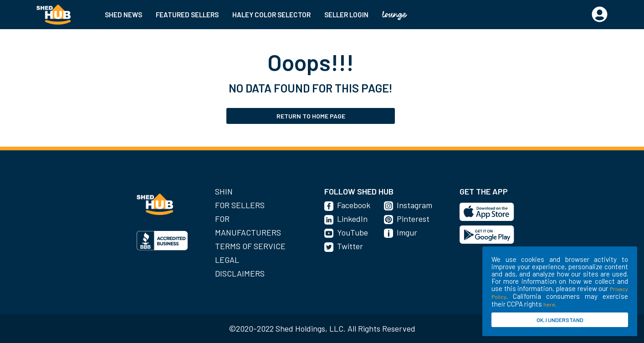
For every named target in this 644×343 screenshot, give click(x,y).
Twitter (350, 246)
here (549, 304)
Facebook (354, 205)
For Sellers (240, 205)
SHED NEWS (123, 15)
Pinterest (413, 219)
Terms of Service (250, 246)
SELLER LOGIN (346, 15)
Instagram (414, 205)
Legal (227, 260)
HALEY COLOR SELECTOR (271, 15)
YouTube (353, 232)
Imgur (407, 232)
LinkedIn (352, 219)
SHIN (224, 191)
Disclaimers (240, 273)
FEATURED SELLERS (187, 15)
